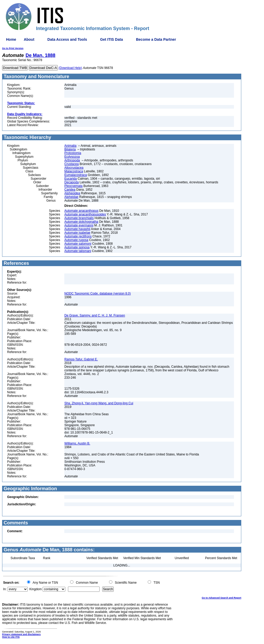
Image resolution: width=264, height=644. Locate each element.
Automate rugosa (76, 240)
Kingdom (35, 589)
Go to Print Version (13, 48)
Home (11, 39)
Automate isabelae (77, 233)
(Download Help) (70, 68)
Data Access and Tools (67, 39)
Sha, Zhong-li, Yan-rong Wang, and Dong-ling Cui (99, 403)
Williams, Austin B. (77, 443)
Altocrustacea (74, 168)
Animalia (70, 146)
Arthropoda (72, 160)
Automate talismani (78, 251)
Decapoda (71, 182)
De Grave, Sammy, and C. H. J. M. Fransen (95, 315)
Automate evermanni (79, 225)
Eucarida (70, 179)
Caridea (70, 190)
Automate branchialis (79, 218)
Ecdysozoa (72, 157)
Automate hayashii (77, 229)
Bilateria (70, 149)
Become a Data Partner (156, 39)
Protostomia (73, 153)
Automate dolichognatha (81, 222)
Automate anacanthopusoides (85, 214)
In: (5, 589)
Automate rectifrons (78, 236)
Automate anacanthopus (81, 211)
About (29, 39)
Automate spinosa (77, 247)
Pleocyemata (73, 186)
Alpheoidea (72, 193)
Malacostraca (74, 171)
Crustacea (71, 164)
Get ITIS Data (111, 39)
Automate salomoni (78, 244)
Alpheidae (71, 197)
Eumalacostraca (76, 175)
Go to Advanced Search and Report (222, 598)
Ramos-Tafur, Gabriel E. (81, 359)
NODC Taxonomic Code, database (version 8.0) (97, 294)
